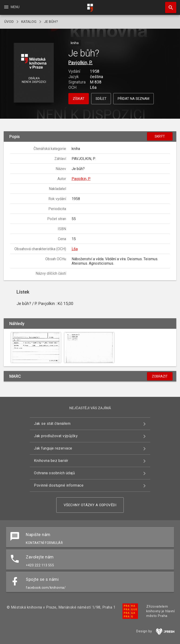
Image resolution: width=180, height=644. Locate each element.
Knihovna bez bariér (51, 461)
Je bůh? (51, 22)
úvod (9, 22)
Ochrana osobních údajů (54, 473)
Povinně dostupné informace (59, 485)
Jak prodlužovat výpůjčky (56, 436)
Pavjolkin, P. (80, 62)
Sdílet (101, 99)
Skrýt (160, 136)
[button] (34, 73)
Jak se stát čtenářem (52, 424)
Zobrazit (160, 376)
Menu (12, 7)
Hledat (169, 5)
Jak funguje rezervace (53, 448)
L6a (75, 249)
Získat (79, 99)
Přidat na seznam (133, 99)
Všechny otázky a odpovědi (90, 505)
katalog (29, 22)
